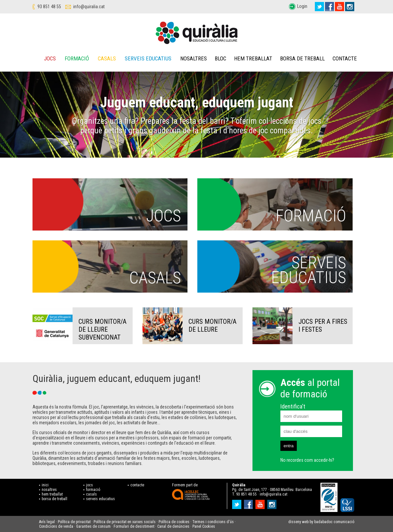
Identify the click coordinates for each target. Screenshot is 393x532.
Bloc (220, 58)
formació (93, 490)
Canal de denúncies (173, 526)
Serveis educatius (148, 58)
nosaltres (49, 490)
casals (91, 494)
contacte (137, 485)
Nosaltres (194, 58)
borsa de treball (55, 499)
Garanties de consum (93, 526)
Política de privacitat (74, 522)
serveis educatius (100, 499)
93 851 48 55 (49, 7)
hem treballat (52, 494)
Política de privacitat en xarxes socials (125, 522)
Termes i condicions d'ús (213, 522)
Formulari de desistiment (134, 526)
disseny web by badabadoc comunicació (321, 522)
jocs (89, 485)
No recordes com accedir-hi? (307, 460)
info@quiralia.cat (89, 7)
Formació (77, 58)
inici (45, 485)
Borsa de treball (302, 58)
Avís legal (47, 522)
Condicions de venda (56, 526)
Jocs (50, 58)
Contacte (345, 58)
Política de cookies (174, 522)
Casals (107, 58)
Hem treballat (253, 58)
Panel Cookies (204, 526)
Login (302, 6)
